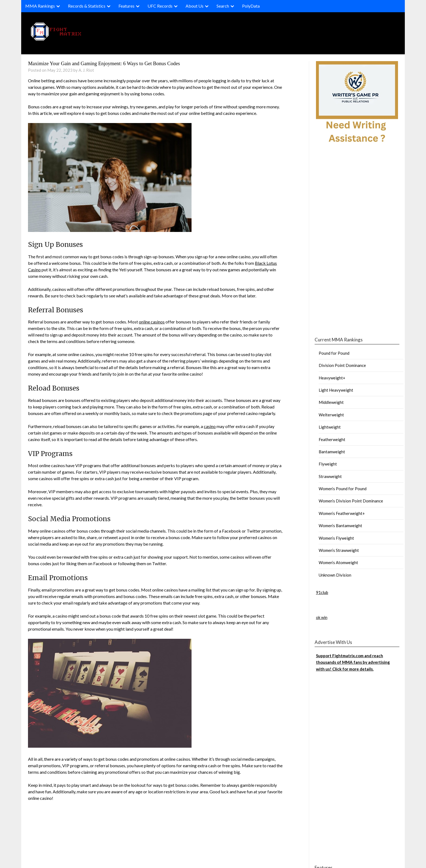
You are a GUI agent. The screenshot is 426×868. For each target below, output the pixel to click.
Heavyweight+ (332, 378)
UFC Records (160, 6)
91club (322, 592)
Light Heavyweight (336, 390)
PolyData (251, 6)
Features (126, 6)
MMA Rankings (40, 6)
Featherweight (332, 439)
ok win (322, 617)
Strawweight (330, 476)
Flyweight (328, 464)
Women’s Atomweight (338, 562)
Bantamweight (332, 452)
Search (223, 6)
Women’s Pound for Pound (343, 489)
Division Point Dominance (342, 365)
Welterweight (331, 415)
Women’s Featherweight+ (342, 513)
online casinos (152, 322)
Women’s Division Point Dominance (351, 501)
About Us (195, 6)
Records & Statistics (87, 6)
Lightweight (330, 427)
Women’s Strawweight (339, 550)
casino (210, 426)
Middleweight (331, 402)
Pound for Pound (334, 353)
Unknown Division (335, 575)
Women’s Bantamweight (340, 526)
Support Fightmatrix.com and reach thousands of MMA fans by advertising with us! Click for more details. (353, 662)
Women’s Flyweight (336, 538)
